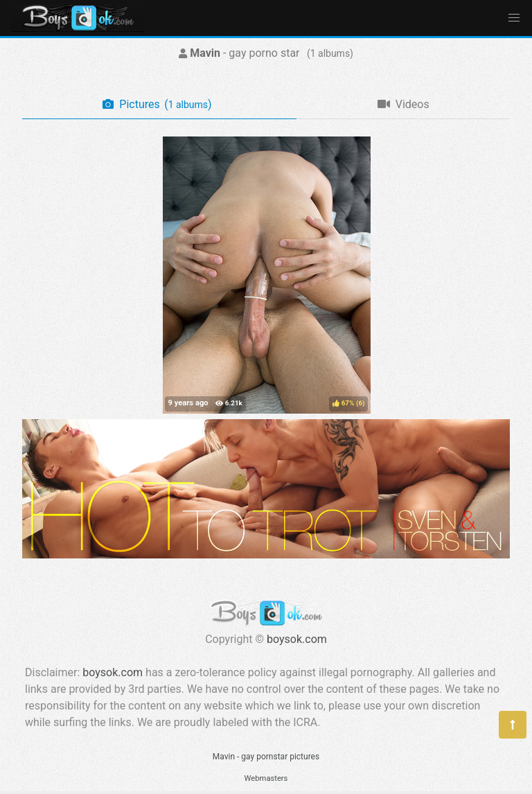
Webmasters (266, 778)
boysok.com (297, 639)
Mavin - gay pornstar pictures (266, 757)
